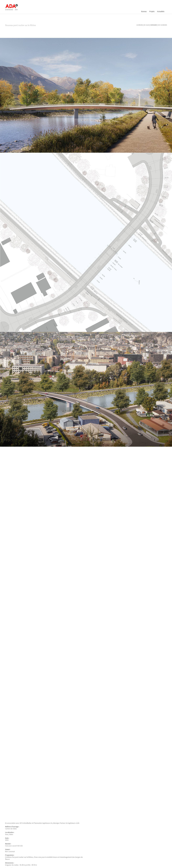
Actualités (161, 11)
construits (140, 25)
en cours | (147, 25)
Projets (152, 11)
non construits (162, 25)
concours (153, 25)
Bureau (144, 11)
